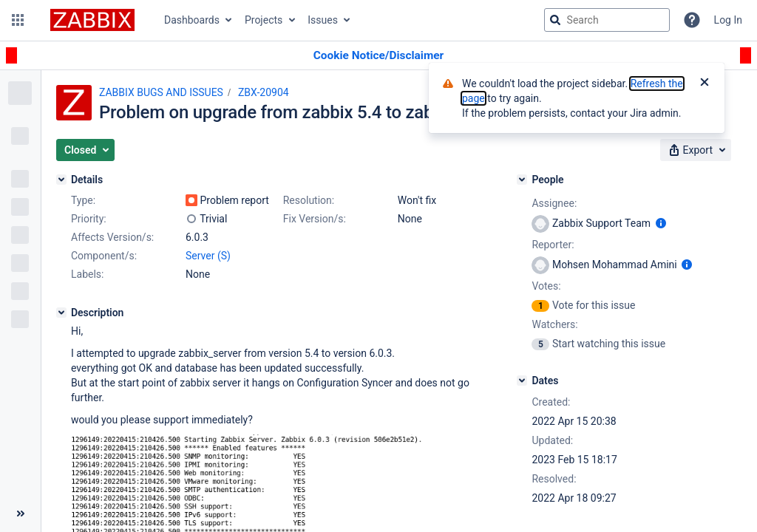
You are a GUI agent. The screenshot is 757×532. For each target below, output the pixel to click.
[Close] (705, 83)
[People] (522, 180)
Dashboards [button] (192, 20)
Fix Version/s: (315, 219)
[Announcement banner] (378, 56)
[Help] (692, 20)
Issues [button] (323, 20)
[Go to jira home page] (92, 20)
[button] (18, 20)
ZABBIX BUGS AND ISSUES (161, 92)
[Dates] (522, 381)
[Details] (61, 180)
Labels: (87, 274)
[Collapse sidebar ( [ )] (20, 514)
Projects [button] (264, 20)
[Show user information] (661, 223)
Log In (728, 20)
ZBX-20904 (264, 92)
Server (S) (208, 256)
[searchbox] (607, 20)
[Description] (61, 313)
